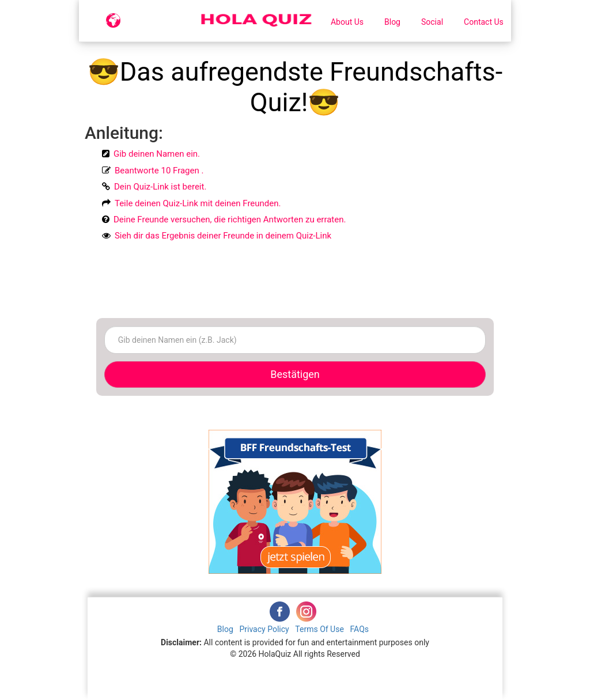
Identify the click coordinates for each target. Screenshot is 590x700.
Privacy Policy (265, 629)
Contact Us (484, 22)
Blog (392, 22)
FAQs (360, 629)
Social (432, 22)
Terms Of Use (320, 629)
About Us (347, 22)
